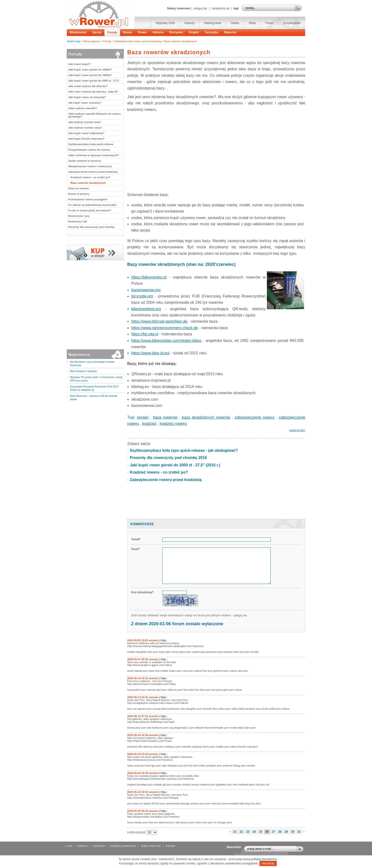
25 (261, 832)
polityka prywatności (123, 846)
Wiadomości (78, 32)
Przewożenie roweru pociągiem (88, 199)
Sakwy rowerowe (178, 8)
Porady (112, 32)
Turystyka (211, 32)
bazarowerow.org (146, 290)
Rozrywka (176, 32)
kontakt (171, 846)
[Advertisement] (216, 151)
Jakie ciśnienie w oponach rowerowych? (94, 155)
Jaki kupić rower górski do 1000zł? (90, 70)
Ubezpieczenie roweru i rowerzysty (90, 166)
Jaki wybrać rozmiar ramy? (85, 128)
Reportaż (230, 32)
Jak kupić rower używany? (85, 103)
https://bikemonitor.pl (149, 277)
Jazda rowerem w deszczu (85, 161)
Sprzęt (97, 32)
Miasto (127, 32)
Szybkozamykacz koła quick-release (91, 144)
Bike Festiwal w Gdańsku (84, 371)
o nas (69, 846)
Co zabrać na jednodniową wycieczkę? (92, 205)
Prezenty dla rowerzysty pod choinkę (91, 227)
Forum (270, 23)
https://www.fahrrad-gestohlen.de (159, 321)
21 (235, 832)
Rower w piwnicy (79, 194)
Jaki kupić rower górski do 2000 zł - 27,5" (94, 81)
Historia (158, 32)
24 (254, 832)
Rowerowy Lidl (78, 221)
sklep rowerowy (151, 846)
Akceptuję (268, 863)
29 (286, 832)
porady (143, 417)
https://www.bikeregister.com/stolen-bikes (166, 341)
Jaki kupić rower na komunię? (87, 97)
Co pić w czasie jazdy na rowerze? (90, 210)
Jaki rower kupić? (79, 64)
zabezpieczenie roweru (255, 417)
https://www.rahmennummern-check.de (165, 328)
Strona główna (91, 41)
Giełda (235, 23)
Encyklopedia (292, 23)
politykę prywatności (264, 859)
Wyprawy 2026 (165, 23)
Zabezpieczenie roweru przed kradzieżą (138, 41)
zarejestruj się (221, 8)
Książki (194, 32)
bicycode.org (142, 296)
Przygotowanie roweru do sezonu (89, 150)
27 (273, 832)
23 (248, 832)
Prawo (142, 32)
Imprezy (190, 23)
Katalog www (213, 23)
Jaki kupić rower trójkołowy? (86, 133)
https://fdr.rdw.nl (145, 334)
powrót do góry (297, 430)
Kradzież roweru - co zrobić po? (90, 177)
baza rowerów (165, 417)
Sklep (252, 23)
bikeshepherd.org (146, 309)
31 (299, 832)
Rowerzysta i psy (79, 216)
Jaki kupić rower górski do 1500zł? (90, 75)
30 (293, 832)
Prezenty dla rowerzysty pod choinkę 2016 (168, 458)
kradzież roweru (173, 424)
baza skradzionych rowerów (206, 417)
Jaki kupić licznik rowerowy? (86, 139)
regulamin (99, 846)
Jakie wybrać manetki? (83, 108)
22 (241, 832)
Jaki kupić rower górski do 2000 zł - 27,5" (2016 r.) (175, 465)
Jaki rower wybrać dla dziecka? (88, 86)
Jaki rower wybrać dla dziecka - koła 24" (93, 92)
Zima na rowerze (78, 188)
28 (280, 832)
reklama (82, 846)
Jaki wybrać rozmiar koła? (85, 122)
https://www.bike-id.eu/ (150, 353)
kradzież (149, 424)
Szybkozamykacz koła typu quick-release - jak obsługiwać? (184, 450)
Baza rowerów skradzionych (180, 41)
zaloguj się (200, 8)
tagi (236, 8)
